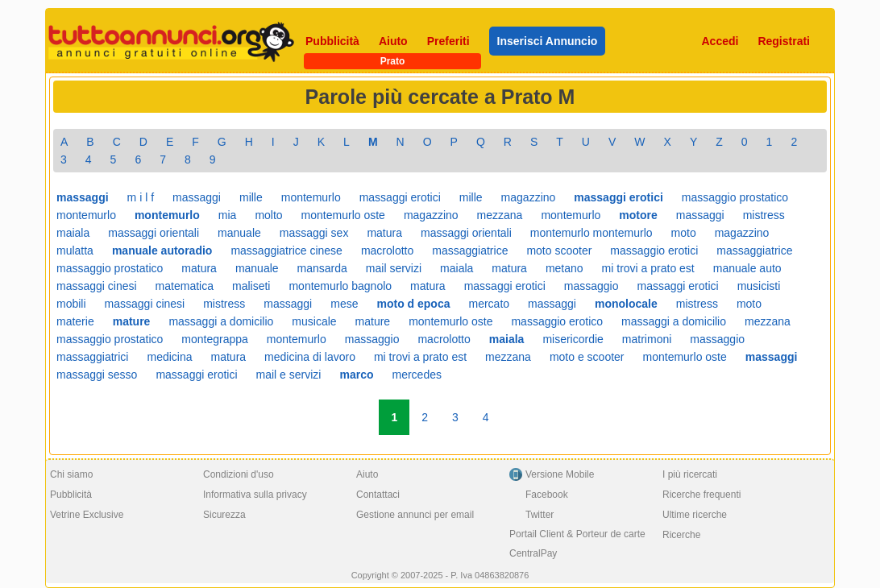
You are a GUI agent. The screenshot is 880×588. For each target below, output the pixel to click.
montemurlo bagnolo (340, 286)
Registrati (784, 41)
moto (684, 233)
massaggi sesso (97, 375)
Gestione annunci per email (415, 515)
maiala (73, 233)
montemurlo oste (343, 215)
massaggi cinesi (97, 286)
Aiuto (393, 41)
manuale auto (747, 268)
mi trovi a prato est (648, 268)
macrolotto (387, 251)
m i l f (141, 197)
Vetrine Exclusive (87, 515)
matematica (185, 286)
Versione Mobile (560, 474)
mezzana (500, 215)
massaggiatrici (92, 357)
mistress (764, 215)
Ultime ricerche (695, 515)
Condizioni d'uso (239, 474)
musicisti (759, 286)
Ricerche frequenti (702, 495)
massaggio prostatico (735, 197)
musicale (314, 321)
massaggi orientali (154, 233)
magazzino (529, 197)
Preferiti (448, 41)
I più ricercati (690, 474)
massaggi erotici (400, 197)
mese (344, 304)
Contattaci (378, 495)
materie (75, 321)
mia (228, 215)
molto (268, 215)
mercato (489, 304)
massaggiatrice (470, 251)
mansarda (322, 268)
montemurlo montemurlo (592, 233)
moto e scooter (587, 357)
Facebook (547, 495)
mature (373, 321)
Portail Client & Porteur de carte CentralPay (577, 544)
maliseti (251, 286)
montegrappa (215, 339)
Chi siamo (71, 474)
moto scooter (559, 251)
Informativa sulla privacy (255, 495)
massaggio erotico (557, 321)
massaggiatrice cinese (286, 251)
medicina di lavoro (310, 357)
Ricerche (681, 535)
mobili (71, 304)
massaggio (592, 286)
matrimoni (647, 339)
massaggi (197, 197)
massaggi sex (314, 233)
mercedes (416, 375)
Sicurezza (224, 515)
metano (565, 268)
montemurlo (311, 197)
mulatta (75, 251)
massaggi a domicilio (221, 321)
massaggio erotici (654, 251)
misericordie (573, 339)
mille (251, 197)
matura (384, 233)
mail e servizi (289, 375)
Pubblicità (332, 41)
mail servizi (394, 268)
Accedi (720, 41)
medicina (169, 357)
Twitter (540, 515)
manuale (239, 233)
